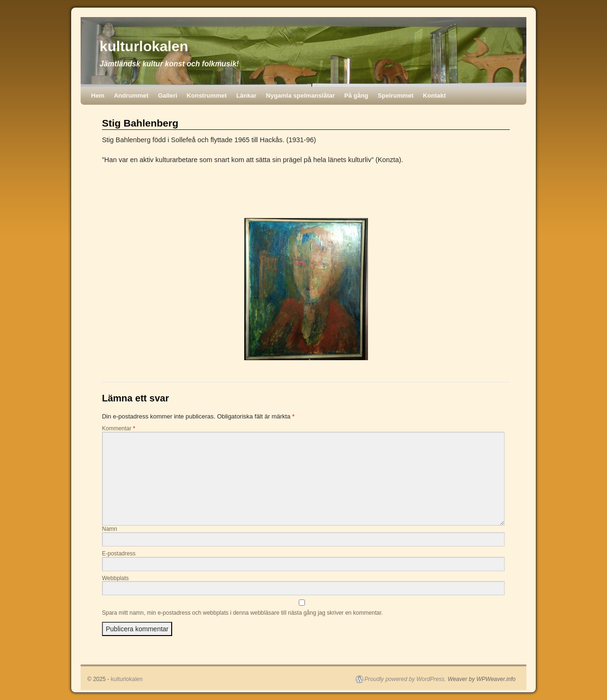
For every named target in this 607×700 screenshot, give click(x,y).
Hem (98, 95)
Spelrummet (396, 95)
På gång (356, 95)
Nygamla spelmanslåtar (300, 95)
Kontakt (434, 95)
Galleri (167, 95)
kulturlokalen (144, 46)
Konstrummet (207, 95)
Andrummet (131, 95)
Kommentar (119, 428)
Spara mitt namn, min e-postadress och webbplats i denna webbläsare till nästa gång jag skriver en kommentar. (242, 613)
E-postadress (119, 554)
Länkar (246, 95)
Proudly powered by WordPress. (405, 679)
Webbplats (115, 578)
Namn (110, 529)
